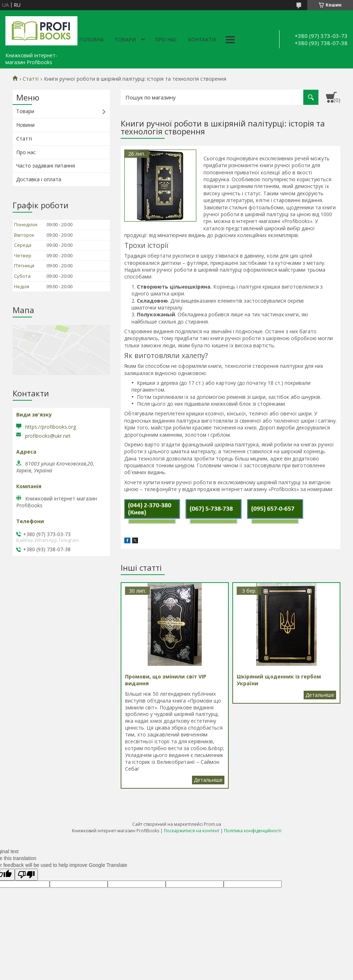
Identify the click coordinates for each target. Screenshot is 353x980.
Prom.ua (213, 824)
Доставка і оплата (39, 179)
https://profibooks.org (51, 427)
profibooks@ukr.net (48, 436)
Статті (31, 79)
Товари (125, 39)
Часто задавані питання (46, 166)
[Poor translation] (26, 875)
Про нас (166, 39)
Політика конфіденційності (253, 831)
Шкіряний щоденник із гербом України (320, 695)
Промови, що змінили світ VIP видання (208, 780)
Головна (91, 39)
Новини (25, 125)
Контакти (202, 39)
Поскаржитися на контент (192, 831)
